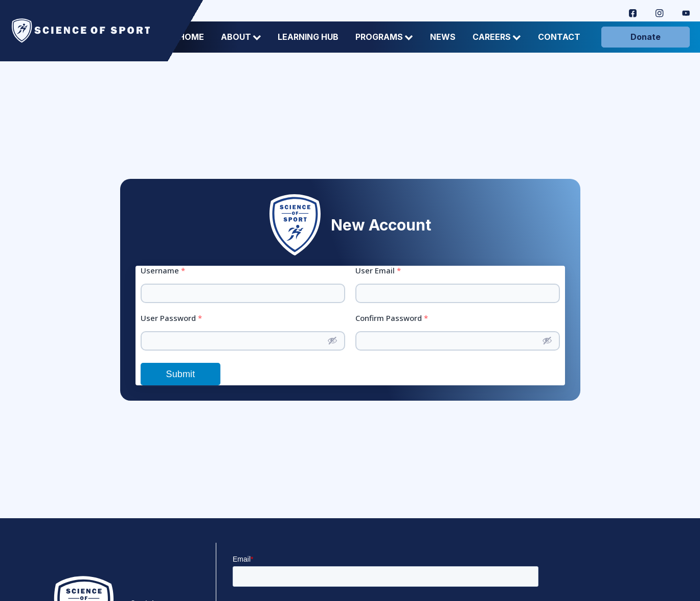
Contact (559, 37)
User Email (378, 271)
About (241, 37)
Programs (384, 37)
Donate (646, 37)
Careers (497, 37)
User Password (171, 318)
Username (163, 271)
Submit (181, 374)
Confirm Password (392, 318)
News (443, 37)
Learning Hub (308, 37)
